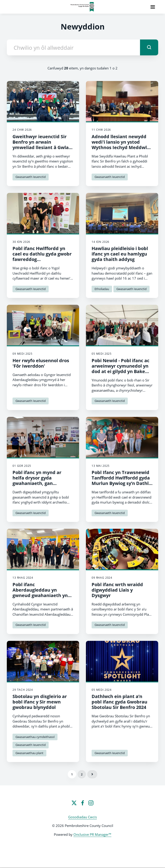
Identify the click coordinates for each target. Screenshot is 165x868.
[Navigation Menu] (153, 7)
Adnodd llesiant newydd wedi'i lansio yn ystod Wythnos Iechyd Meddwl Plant (119, 145)
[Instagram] (91, 803)
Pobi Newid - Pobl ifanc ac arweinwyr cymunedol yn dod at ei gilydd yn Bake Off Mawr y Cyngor (120, 369)
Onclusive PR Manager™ (92, 834)
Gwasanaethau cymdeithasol (35, 737)
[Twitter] (74, 803)
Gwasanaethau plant (29, 753)
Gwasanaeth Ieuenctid (31, 177)
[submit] (149, 47)
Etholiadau (102, 289)
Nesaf (92, 774)
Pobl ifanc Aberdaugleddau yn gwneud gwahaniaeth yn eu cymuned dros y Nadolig (43, 593)
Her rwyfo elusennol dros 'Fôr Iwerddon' (41, 363)
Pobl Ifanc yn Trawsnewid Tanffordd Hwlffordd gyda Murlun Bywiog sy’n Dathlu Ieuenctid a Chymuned (122, 481)
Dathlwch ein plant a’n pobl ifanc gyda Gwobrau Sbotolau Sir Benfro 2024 (119, 702)
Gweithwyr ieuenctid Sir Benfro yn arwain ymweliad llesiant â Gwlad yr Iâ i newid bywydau (42, 145)
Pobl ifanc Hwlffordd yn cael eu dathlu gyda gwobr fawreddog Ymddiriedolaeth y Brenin (42, 257)
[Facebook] (82, 803)
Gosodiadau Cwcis (82, 817)
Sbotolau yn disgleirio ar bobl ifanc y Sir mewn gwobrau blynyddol (40, 702)
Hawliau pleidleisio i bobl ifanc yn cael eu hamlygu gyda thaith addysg (120, 254)
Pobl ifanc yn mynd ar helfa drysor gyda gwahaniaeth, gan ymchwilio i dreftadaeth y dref (41, 483)
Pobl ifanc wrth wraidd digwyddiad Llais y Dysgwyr (117, 590)
